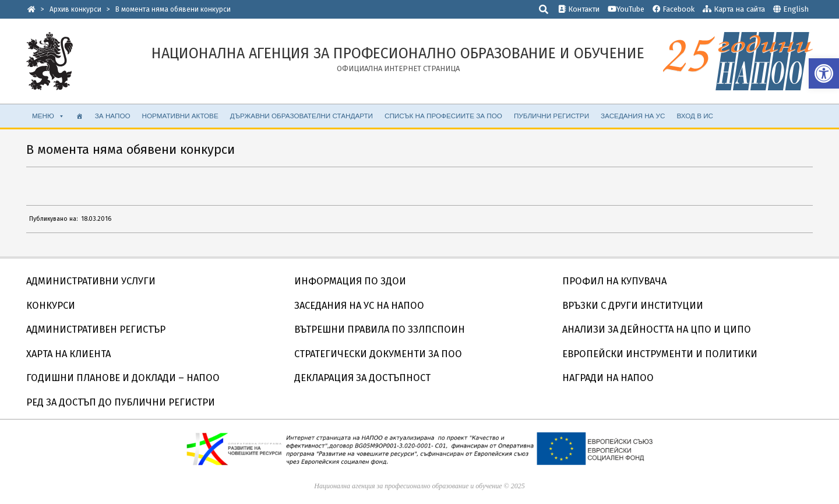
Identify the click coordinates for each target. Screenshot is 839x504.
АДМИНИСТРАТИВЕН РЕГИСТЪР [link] (96, 329)
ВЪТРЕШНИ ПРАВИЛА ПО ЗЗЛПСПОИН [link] (380, 329)
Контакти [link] (579, 9)
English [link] (796, 9)
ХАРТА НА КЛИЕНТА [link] (68, 354)
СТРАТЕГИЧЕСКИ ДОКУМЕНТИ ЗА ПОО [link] (378, 354)
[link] (824, 73)
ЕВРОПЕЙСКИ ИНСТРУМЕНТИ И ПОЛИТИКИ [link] (660, 354)
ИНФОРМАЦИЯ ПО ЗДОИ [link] (350, 281)
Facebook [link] (674, 9)
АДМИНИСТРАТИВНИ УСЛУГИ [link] (91, 281)
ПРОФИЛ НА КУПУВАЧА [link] (614, 281)
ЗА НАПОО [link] (113, 116)
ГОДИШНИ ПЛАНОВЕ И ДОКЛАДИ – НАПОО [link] (123, 378)
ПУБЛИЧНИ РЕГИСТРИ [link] (551, 116)
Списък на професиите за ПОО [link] (443, 116)
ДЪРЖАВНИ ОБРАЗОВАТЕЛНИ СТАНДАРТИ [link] (302, 116)
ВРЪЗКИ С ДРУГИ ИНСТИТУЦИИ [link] (633, 306)
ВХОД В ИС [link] (695, 116)
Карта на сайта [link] (734, 9)
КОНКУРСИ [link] (51, 306)
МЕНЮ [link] (48, 116)
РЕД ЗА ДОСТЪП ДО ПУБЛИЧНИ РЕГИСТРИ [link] (121, 402)
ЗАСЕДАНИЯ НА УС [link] (633, 116)
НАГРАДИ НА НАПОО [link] (608, 378)
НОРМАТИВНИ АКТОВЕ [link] (180, 116)
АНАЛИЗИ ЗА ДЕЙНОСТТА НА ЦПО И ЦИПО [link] (657, 329)
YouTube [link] (626, 9)
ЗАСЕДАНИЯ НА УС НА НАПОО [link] (359, 306)
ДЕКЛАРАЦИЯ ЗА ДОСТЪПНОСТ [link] (362, 378)
